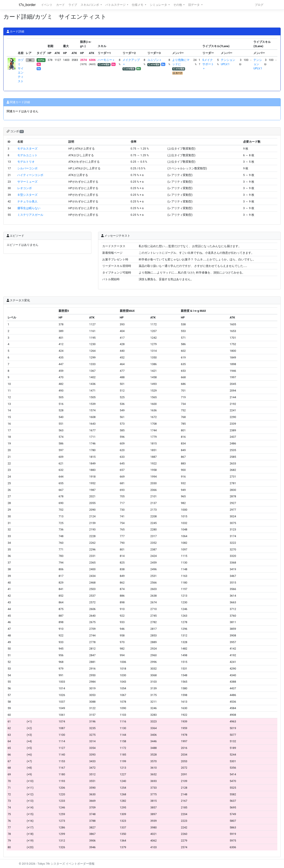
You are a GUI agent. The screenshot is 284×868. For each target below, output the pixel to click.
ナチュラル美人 (27, 201)
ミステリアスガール (30, 215)
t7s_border (27, 5)
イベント (47, 5)
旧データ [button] (194, 5)
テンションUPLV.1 (258, 64)
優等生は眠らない (29, 208)
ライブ (73, 5)
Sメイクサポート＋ (208, 64)
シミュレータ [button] (159, 5)
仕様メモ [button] (138, 5)
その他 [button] (178, 5)
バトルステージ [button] (116, 5)
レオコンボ (25, 188)
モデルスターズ (27, 149)
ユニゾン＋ (155, 60)
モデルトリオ (26, 162)
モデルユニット (27, 155)
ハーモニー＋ (106, 60)
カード (60, 5)
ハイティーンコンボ (30, 175)
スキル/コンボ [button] (90, 5)
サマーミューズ (27, 182)
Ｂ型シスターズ (27, 195)
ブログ (259, 5)
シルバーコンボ (27, 168)
